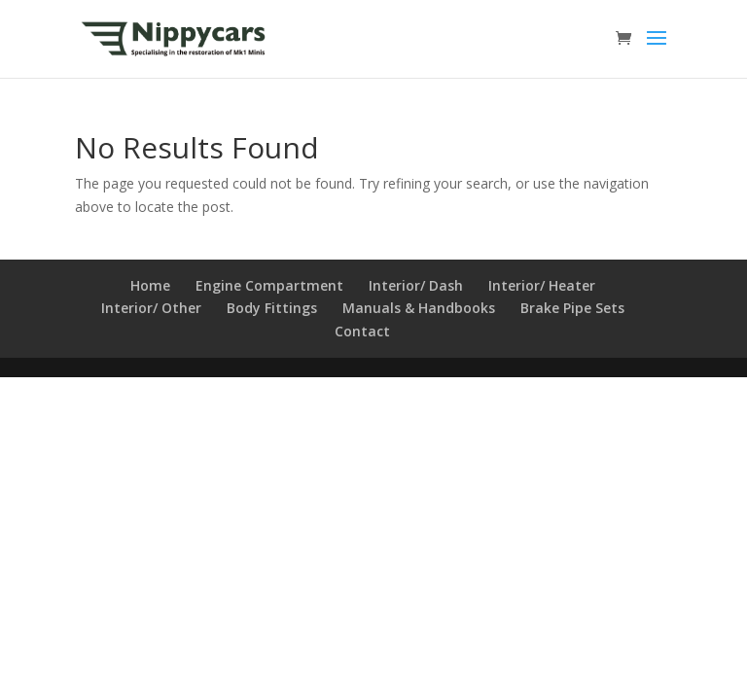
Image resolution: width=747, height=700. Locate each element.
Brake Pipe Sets (572, 308)
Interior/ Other (151, 308)
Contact (362, 331)
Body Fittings (272, 308)
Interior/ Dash (416, 285)
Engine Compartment (269, 285)
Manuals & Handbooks (419, 308)
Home (150, 285)
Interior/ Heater (542, 285)
